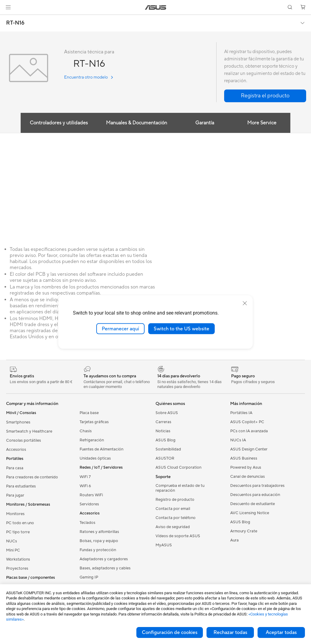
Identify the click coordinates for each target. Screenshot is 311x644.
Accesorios (16, 450)
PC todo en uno (20, 523)
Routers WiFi (91, 495)
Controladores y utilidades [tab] (59, 123)
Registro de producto (175, 500)
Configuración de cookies (170, 632)
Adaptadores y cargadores (104, 559)
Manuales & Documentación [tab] (137, 123)
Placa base (89, 413)
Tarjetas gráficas (94, 422)
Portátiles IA (241, 413)
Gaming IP (89, 577)
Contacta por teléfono (176, 518)
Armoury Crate (244, 531)
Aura (234, 540)
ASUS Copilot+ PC (247, 422)
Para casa (15, 468)
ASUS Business (244, 458)
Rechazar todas (230, 632)
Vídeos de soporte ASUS (178, 536)
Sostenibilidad (168, 449)
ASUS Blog (166, 440)
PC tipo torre (18, 532)
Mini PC (13, 550)
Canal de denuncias (248, 477)
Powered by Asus (246, 467)
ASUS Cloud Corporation (178, 467)
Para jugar (15, 495)
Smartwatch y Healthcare (29, 431)
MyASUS (164, 545)
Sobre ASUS (167, 413)
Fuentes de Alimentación (101, 449)
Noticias (163, 431)
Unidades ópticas (95, 458)
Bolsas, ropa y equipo (99, 541)
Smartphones (18, 422)
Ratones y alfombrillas (99, 532)
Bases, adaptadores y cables (105, 568)
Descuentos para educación (255, 495)
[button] (8, 7)
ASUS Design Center (249, 449)
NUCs (12, 541)
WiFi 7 (85, 477)
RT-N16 (15, 23)
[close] (245, 303)
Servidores (89, 504)
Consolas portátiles (24, 440)
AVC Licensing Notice (250, 513)
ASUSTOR (165, 458)
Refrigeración (92, 440)
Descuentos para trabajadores (257, 486)
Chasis (86, 431)
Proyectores (17, 568)
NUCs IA (238, 440)
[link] (156, 7)
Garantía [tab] (205, 123)
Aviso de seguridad (173, 527)
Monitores (15, 514)
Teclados (87, 523)
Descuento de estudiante (253, 504)
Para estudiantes (21, 486)
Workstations (18, 559)
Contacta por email (173, 509)
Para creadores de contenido (32, 477)
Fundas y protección (98, 550)
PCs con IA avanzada (249, 431)
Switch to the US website (181, 329)
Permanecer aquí (120, 329)
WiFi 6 (85, 486)
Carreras (163, 422)
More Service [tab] (262, 123)
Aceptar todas (281, 632)
